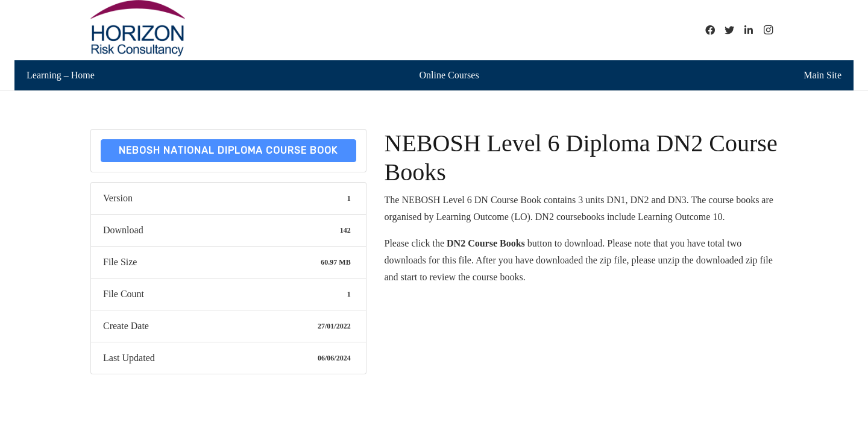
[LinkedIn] (749, 30)
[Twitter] (729, 30)
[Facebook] (710, 30)
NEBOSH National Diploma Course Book (228, 150)
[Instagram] (768, 30)
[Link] (138, 30)
